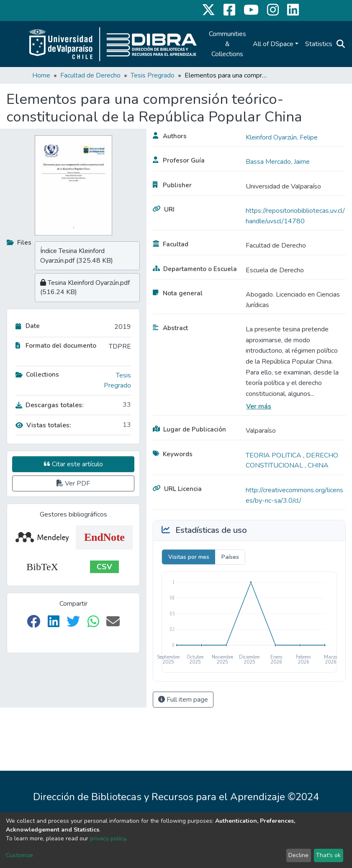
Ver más (259, 406)
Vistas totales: (43, 425)
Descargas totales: (50, 405)
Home (41, 75)
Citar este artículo (73, 464)
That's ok (328, 855)
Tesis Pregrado (153, 75)
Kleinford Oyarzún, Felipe (282, 137)
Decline (298, 855)
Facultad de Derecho (90, 75)
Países (230, 557)
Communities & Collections (227, 44)
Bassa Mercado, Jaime (278, 162)
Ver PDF (73, 483)
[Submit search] (341, 44)
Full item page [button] (183, 700)
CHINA (318, 465)
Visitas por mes (189, 557)
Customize (19, 855)
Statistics (319, 44)
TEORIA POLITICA (274, 455)
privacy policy (108, 838)
